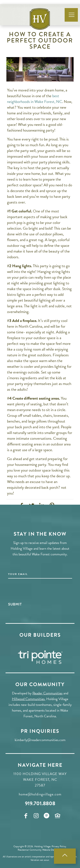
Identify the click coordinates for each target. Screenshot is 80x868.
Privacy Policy (59, 846)
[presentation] (41, 591)
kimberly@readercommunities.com (40, 740)
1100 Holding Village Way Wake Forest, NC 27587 (40, 780)
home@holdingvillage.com (40, 794)
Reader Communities (47, 693)
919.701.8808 (40, 803)
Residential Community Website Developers (40, 850)
